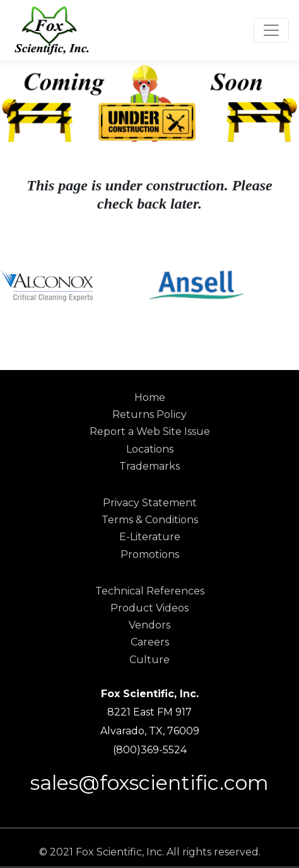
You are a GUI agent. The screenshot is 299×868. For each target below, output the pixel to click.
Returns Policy (149, 414)
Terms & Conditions (150, 520)
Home (150, 397)
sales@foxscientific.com (149, 783)
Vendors (149, 625)
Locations (150, 449)
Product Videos (149, 608)
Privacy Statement (150, 503)
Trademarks (149, 466)
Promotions (150, 554)
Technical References (150, 591)
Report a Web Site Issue (150, 431)
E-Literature (150, 537)
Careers (150, 642)
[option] (75, 285)
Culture (149, 660)
